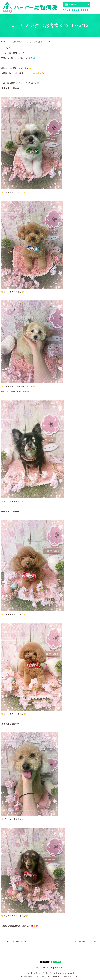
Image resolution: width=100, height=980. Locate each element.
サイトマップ (60, 968)
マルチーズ (9, 386)
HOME (4, 42)
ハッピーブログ (16, 42)
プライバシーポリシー (43, 968)
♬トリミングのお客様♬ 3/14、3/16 (82, 941)
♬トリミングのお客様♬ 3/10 (15, 941)
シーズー (8, 192)
